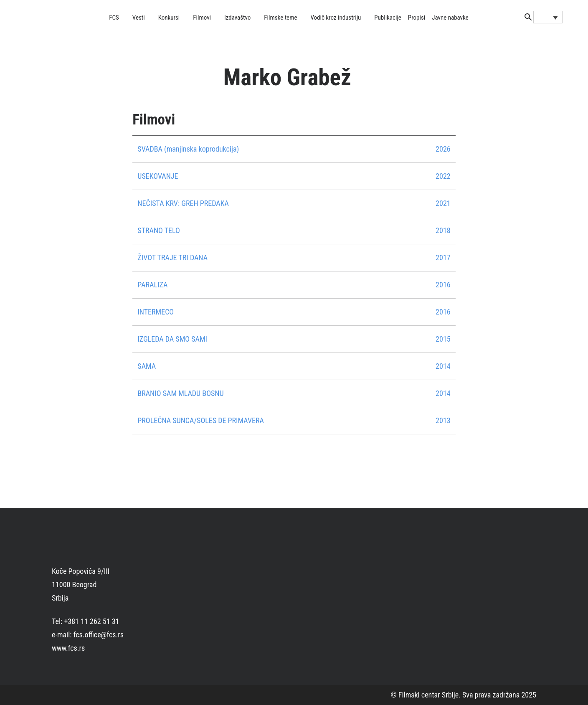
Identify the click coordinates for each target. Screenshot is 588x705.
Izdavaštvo (237, 18)
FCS (114, 18)
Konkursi (169, 18)
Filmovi (202, 18)
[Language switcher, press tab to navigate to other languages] (548, 17)
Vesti (139, 18)
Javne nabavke (450, 18)
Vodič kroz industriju (336, 18)
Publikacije (388, 18)
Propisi (417, 18)
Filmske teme (280, 18)
